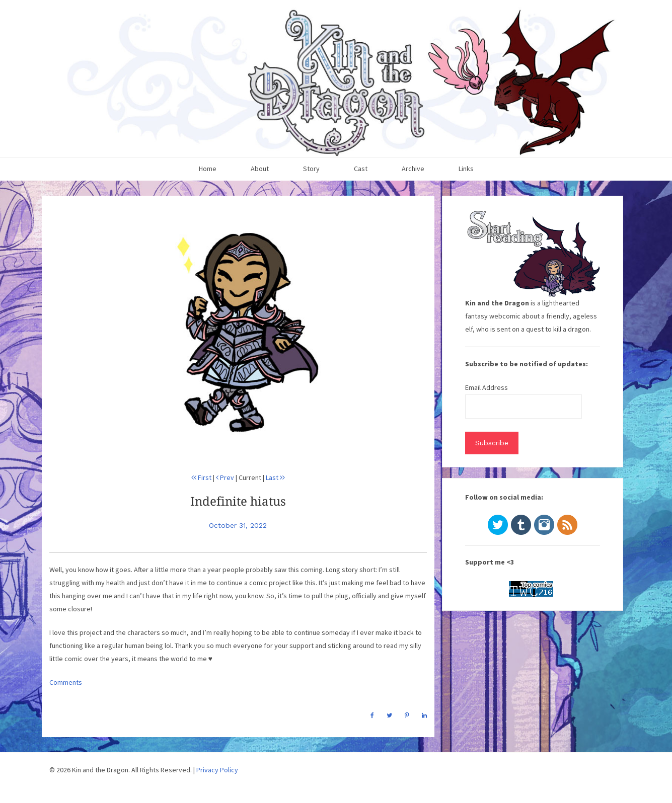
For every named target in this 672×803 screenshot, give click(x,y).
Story (311, 169)
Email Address (487, 387)
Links (466, 169)
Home (208, 169)
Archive (413, 169)
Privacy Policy (217, 770)
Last (275, 477)
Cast (361, 169)
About (260, 169)
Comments (66, 682)
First (201, 477)
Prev (225, 477)
